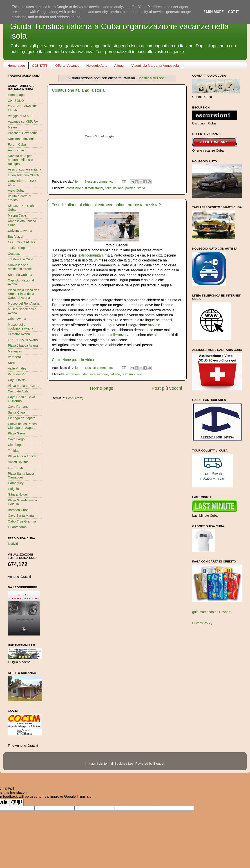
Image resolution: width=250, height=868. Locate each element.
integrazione (99, 374)
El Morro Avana (19, 334)
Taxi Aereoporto (19, 248)
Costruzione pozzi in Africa (73, 360)
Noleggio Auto (97, 65)
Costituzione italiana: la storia (78, 90)
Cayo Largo (16, 439)
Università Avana (20, 231)
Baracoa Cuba (18, 510)
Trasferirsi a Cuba (21, 259)
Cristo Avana (17, 319)
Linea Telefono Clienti (23, 175)
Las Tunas (15, 468)
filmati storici (94, 188)
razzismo (128, 374)
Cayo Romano (18, 407)
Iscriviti (13, 544)
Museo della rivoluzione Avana (21, 327)
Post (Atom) (75, 398)
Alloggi (119, 65)
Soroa (12, 363)
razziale (154, 325)
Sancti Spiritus (18, 462)
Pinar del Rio (17, 374)
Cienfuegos (16, 445)
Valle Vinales (17, 368)
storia (141, 188)
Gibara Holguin (19, 494)
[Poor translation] (16, 802)
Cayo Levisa (17, 380)
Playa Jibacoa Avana (23, 345)
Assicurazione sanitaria (25, 169)
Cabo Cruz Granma (22, 521)
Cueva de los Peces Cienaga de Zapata (22, 426)
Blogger (159, 764)
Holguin (13, 489)
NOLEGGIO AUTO (21, 242)
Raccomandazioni (21, 139)
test (139, 374)
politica (130, 188)
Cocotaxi (14, 254)
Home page (16, 65)
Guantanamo (17, 527)
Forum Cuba (17, 144)
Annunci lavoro (19, 150)
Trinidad (14, 451)
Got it (233, 12)
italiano (118, 188)
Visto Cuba (16, 190)
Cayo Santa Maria (21, 516)
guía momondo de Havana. (212, 612)
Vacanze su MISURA (23, 122)
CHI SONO (16, 101)
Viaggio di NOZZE (21, 116)
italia (108, 188)
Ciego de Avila (18, 391)
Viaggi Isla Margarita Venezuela (155, 65)
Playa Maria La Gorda (24, 386)
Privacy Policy (202, 623)
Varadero (14, 357)
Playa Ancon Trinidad (23, 456)
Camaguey (16, 483)
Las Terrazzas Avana (23, 340)
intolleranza (117, 335)
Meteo (12, 127)
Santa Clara (16, 412)
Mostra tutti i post (152, 78)
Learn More (212, 12)
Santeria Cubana (20, 275)
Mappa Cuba (17, 215)
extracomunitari (91, 255)
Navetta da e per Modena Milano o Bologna (20, 160)
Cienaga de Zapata (22, 418)
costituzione (75, 188)
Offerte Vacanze (67, 65)
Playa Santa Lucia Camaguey (21, 475)
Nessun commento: (99, 182)
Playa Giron (16, 433)
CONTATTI (40, 65)
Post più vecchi (167, 388)
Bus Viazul (16, 237)
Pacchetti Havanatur (22, 133)
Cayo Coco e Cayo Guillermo (21, 399)
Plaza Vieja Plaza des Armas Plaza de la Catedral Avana (23, 294)
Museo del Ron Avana (24, 303)
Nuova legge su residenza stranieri (21, 267)
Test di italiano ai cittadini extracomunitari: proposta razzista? (106, 205)
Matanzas (15, 351)
